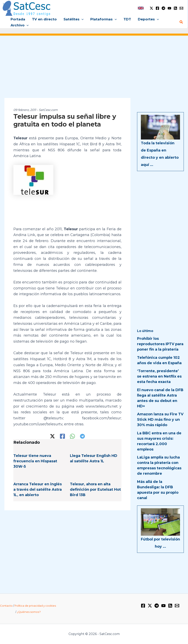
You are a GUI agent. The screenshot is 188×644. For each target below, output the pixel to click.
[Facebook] (157, 8)
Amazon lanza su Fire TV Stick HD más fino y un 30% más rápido (160, 420)
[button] (82, 19)
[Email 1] (181, 8)
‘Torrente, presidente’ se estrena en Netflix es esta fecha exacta (159, 376)
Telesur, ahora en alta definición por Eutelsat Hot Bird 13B (95, 489)
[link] (141, 8)
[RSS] (175, 8)
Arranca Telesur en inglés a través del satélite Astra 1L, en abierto (38, 489)
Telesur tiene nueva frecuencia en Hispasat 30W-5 (35, 461)
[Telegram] (163, 8)
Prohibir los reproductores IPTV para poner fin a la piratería (160, 344)
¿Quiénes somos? (29, 612)
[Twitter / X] (151, 8)
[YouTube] (169, 8)
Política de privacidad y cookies (35, 606)
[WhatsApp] (72, 436)
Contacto (6, 606)
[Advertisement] (94, 70)
